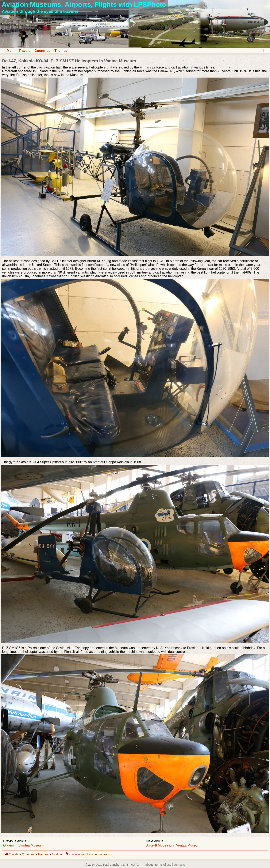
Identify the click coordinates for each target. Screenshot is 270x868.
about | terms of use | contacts (165, 865)
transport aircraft (98, 854)
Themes (61, 51)
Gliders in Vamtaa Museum (23, 845)
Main (11, 51)
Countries (43, 51)
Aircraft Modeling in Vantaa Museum (173, 845)
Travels (24, 51)
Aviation (57, 854)
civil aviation (77, 854)
